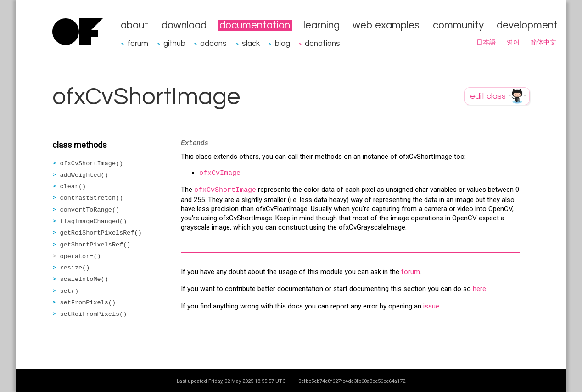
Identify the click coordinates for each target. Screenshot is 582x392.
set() (70, 291)
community (458, 25)
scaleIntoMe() (84, 279)
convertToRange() (90, 210)
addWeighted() (84, 175)
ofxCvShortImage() (92, 164)
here (479, 289)
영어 (513, 43)
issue (431, 306)
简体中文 (543, 43)
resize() (75, 268)
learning (322, 25)
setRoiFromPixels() (94, 314)
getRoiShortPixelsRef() (101, 233)
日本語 (486, 43)
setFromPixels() (88, 303)
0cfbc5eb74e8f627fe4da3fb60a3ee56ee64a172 (352, 381)
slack (251, 43)
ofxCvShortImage (225, 190)
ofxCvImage (220, 173)
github (174, 43)
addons (213, 43)
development (527, 25)
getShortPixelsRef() (95, 245)
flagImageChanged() (94, 221)
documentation (255, 25)
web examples (386, 25)
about (134, 25)
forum (138, 43)
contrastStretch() (92, 198)
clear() (73, 187)
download (184, 25)
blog (283, 43)
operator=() (81, 256)
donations (322, 43)
